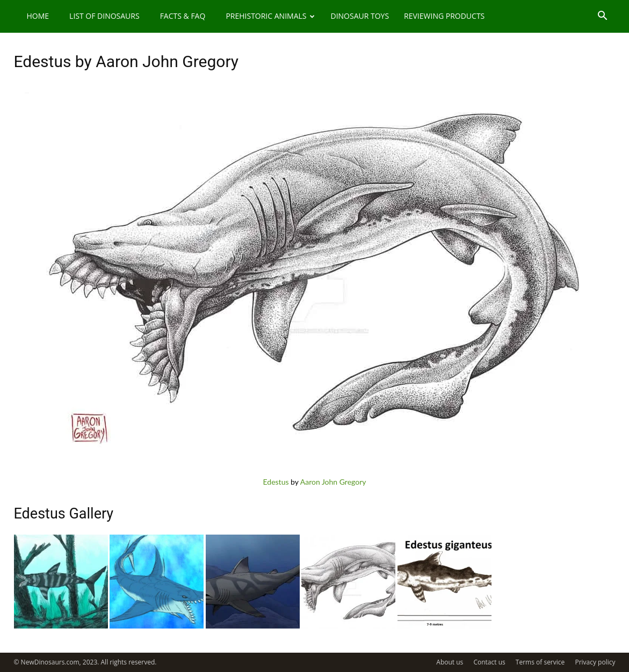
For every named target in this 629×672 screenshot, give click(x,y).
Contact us (489, 662)
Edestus (276, 482)
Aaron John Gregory (333, 482)
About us (450, 662)
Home (38, 16)
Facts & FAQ (183, 16)
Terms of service (540, 662)
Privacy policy (595, 662)
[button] (603, 17)
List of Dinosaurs (104, 16)
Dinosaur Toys (360, 16)
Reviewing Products (444, 16)
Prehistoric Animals (270, 16)
